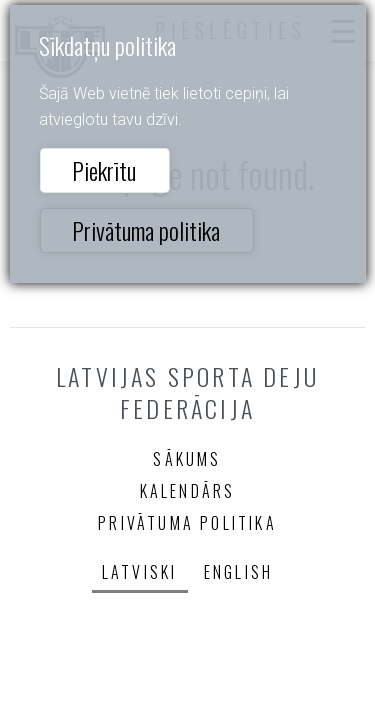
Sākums (187, 459)
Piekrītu (104, 170)
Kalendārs (188, 491)
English (238, 572)
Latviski (140, 572)
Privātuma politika (146, 230)
